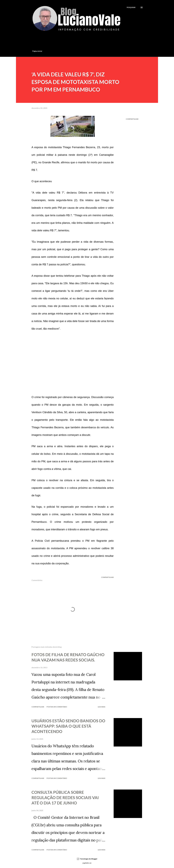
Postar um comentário (57, 707)
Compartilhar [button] (132, 119)
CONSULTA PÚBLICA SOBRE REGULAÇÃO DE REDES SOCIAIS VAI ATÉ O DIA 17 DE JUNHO (65, 798)
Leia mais (101, 707)
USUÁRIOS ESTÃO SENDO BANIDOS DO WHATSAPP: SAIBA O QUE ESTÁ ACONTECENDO (68, 726)
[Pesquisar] (131, 7)
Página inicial (37, 51)
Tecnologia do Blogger (87, 859)
